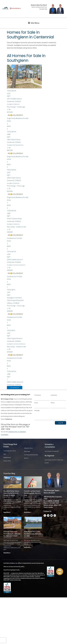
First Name (38, 395)
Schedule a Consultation (50, 446)
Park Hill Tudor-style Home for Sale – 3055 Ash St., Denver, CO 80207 (12, 534)
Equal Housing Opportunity (12, 570)
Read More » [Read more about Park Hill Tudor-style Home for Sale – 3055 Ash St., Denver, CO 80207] (7, 553)
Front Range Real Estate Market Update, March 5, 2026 (32, 493)
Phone (53, 403)
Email (36, 403)
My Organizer (49, 456)
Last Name (54, 395)
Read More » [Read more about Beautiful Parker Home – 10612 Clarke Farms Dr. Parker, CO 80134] (7, 512)
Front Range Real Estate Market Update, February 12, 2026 (33, 534)
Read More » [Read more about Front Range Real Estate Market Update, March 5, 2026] (28, 512)
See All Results (15, 388)
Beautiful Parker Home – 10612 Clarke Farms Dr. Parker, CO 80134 (12, 493)
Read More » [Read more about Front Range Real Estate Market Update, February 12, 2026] (28, 547)
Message (37, 410)
